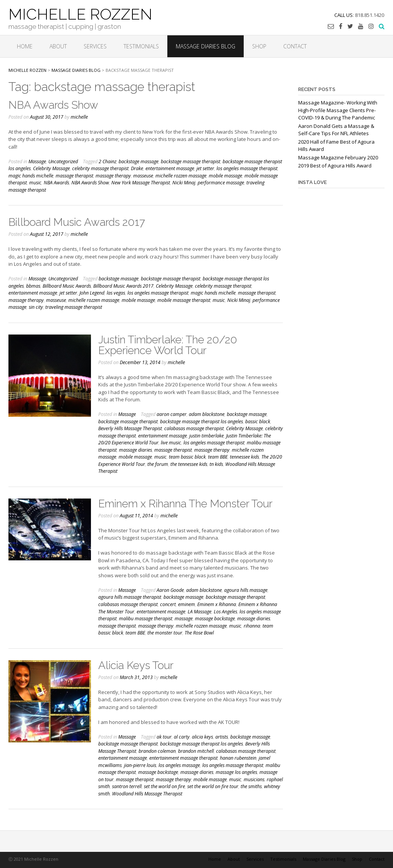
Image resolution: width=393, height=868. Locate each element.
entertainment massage (170, 168)
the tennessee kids (189, 464)
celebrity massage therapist (100, 168)
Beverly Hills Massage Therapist (130, 428)
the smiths (251, 786)
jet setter (205, 168)
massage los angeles (236, 772)
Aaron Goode (170, 590)
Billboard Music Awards (67, 286)
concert (168, 604)
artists (222, 737)
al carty (182, 737)
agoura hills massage (246, 590)
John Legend (92, 293)
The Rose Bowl (199, 633)
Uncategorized (63, 162)
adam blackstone (207, 414)
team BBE (218, 457)
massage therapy (113, 176)
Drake (137, 168)
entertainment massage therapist (183, 758)
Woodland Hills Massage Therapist (147, 794)
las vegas (116, 293)
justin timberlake (206, 436)
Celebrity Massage (51, 168)
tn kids (216, 464)
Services (95, 46)
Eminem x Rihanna (217, 604)
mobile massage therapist (184, 300)
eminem (187, 604)
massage (184, 619)
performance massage (221, 183)
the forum (158, 464)
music (35, 183)
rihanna (252, 626)
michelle (79, 117)
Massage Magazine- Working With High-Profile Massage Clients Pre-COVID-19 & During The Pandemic (338, 110)
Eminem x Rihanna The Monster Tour (185, 504)
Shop (259, 46)
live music (171, 443)
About (58, 46)
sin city (36, 307)
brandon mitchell (196, 751)
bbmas (33, 286)
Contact (295, 46)
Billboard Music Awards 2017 (77, 222)
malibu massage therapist (146, 619)
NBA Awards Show (53, 105)
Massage (37, 162)
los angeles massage (179, 765)
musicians (254, 779)
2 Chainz (107, 162)
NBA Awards (56, 183)
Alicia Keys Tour (136, 665)
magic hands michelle (31, 176)
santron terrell (127, 786)
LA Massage (200, 612)
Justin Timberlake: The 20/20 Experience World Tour (168, 345)
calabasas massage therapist (194, 428)
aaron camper (172, 414)
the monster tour (165, 633)
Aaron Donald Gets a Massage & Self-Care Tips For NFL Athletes (336, 130)
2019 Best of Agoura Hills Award (335, 166)
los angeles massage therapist (247, 168)
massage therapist (74, 176)
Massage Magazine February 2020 (338, 157)
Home (25, 46)
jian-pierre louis (140, 765)
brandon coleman (157, 751)
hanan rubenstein (238, 758)
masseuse (143, 176)
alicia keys (202, 737)
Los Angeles (225, 612)
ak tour (164, 737)
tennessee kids (244, 457)
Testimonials (141, 46)
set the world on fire (164, 786)
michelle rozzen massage (181, 176)
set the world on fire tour (213, 786)
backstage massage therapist (191, 162)
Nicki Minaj (184, 183)
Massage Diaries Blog (206, 46)
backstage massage (139, 162)
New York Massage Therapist (141, 183)
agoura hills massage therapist (130, 597)
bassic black (258, 422)
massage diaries (135, 450)
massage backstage (215, 619)
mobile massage (225, 176)
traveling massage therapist (74, 307)
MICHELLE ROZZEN (80, 13)
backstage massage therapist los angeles (201, 422)
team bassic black (187, 457)
